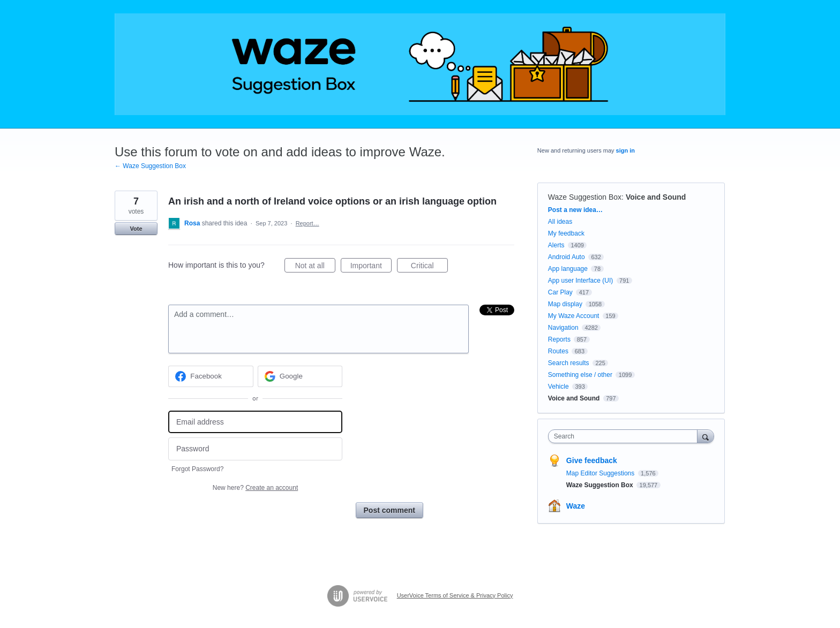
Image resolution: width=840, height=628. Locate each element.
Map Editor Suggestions (601, 473)
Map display (565, 304)
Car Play (560, 292)
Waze (576, 506)
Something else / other (580, 375)
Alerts (556, 245)
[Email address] (255, 422)
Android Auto (567, 257)
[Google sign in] (300, 376)
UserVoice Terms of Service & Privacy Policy (455, 595)
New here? (255, 488)
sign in (625, 150)
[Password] (255, 449)
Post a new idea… (575, 210)
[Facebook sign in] (211, 376)
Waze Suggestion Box (585, 197)
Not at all (315, 267)
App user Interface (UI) (580, 281)
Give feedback (592, 460)
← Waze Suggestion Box (150, 166)
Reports (559, 339)
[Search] (706, 436)
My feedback (566, 233)
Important (371, 267)
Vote (136, 229)
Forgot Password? (197, 469)
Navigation (563, 328)
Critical (429, 267)
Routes (558, 351)
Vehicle (558, 387)
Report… (307, 223)
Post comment (389, 510)
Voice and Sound (656, 197)
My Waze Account (574, 316)
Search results (569, 363)
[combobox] (625, 436)
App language (568, 269)
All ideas (560, 222)
